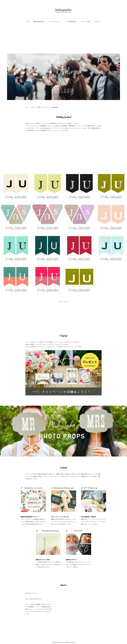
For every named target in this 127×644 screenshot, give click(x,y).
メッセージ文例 (85, 22)
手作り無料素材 (71, 22)
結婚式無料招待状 (39, 22)
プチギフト (97, 22)
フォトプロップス (54, 22)
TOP (27, 22)
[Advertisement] (64, 40)
